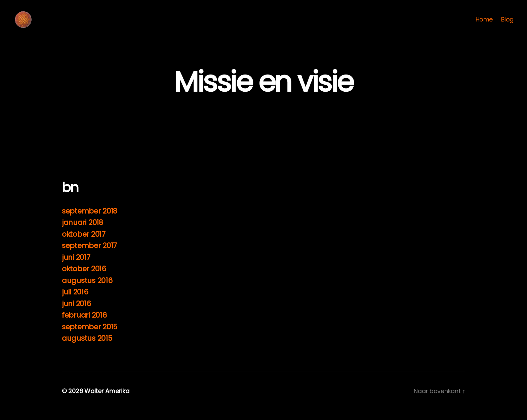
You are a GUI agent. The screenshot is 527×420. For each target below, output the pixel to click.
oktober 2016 (84, 279)
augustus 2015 (87, 348)
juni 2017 (76, 267)
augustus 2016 (87, 291)
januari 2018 (83, 232)
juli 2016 (75, 302)
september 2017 (89, 256)
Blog (507, 25)
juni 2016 (76, 314)
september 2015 (90, 337)
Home (484, 25)
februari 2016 (84, 325)
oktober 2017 (84, 244)
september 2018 (90, 221)
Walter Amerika (107, 401)
